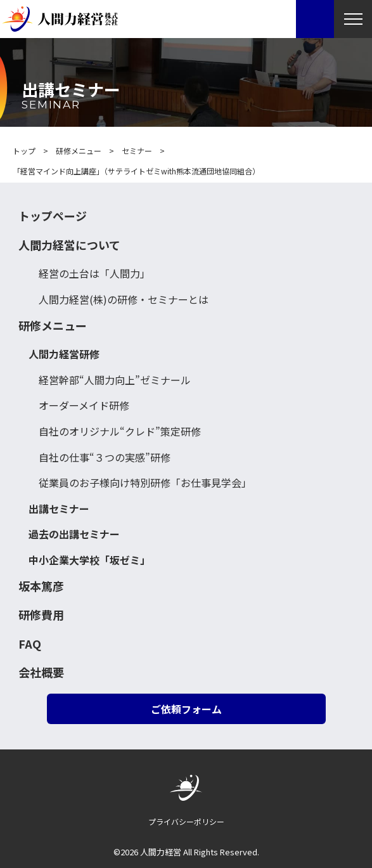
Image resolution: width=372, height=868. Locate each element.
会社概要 (41, 672)
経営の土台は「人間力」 (94, 273)
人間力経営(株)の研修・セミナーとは (124, 299)
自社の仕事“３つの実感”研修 (105, 457)
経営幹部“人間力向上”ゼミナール (115, 380)
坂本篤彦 (41, 586)
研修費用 (41, 615)
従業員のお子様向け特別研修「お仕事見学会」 (145, 483)
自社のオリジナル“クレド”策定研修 (120, 431)
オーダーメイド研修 (84, 405)
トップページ (53, 216)
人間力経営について (69, 245)
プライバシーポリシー (186, 821)
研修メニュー (53, 326)
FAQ (30, 644)
